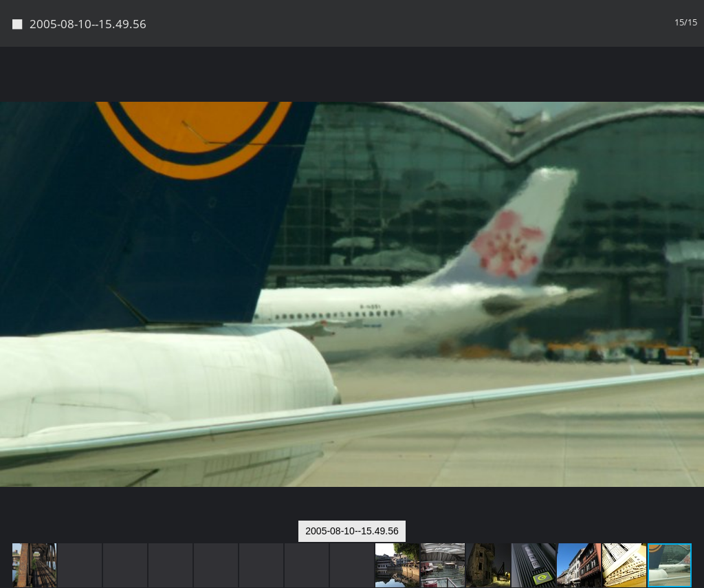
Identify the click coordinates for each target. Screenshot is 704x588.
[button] (692, 83)
